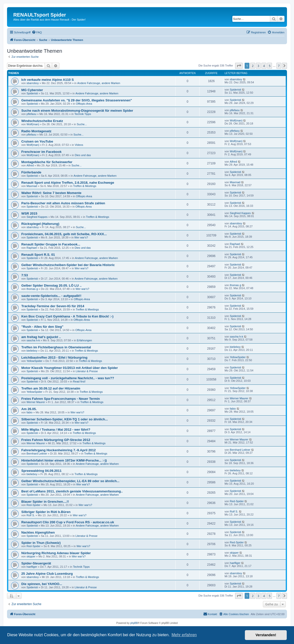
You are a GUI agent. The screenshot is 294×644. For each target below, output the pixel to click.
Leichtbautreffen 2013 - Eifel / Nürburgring (54, 358)
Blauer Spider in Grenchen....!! (45, 502)
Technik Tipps (83, 114)
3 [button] (258, 66)
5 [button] (270, 66)
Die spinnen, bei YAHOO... (42, 584)
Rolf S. (31, 515)
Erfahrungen (84, 340)
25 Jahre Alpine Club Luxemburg (47, 574)
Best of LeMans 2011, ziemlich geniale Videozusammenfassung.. (72, 491)
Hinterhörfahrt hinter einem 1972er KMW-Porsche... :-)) (64, 460)
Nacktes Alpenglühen (38, 532)
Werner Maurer (36, 402)
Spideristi (32, 93)
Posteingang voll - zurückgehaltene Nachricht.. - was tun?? (68, 378)
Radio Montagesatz (36, 131)
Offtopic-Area (84, 104)
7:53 (25, 275)
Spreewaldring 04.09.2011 (41, 471)
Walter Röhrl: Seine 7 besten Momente (51, 193)
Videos (79, 145)
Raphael (32, 248)
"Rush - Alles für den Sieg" (42, 327)
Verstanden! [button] (266, 635)
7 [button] (279, 66)
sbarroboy (33, 83)
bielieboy (32, 351)
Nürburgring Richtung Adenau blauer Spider (56, 553)
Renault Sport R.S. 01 (38, 255)
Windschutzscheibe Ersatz (42, 121)
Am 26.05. (29, 409)
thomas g (32, 289)
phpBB (134, 623)
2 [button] (253, 66)
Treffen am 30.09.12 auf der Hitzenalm (51, 388)
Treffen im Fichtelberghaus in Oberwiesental (56, 347)
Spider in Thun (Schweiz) (41, 543)
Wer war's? (81, 237)
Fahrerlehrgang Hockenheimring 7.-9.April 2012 (59, 450)
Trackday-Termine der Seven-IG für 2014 (53, 306)
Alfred (30, 165)
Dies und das (83, 155)
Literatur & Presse (87, 371)
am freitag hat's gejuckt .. (41, 337)
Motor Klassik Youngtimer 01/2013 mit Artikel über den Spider (70, 368)
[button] (239, 66)
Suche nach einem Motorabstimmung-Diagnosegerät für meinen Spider (77, 111)
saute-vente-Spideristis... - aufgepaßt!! (51, 296)
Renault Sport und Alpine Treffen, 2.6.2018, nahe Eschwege (68, 183)
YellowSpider (34, 361)
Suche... (82, 124)
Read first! (79, 381)
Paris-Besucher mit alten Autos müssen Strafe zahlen (63, 203)
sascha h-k (33, 340)
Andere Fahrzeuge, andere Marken (99, 83)
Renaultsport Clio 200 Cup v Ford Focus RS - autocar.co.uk (68, 522)
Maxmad (32, 186)
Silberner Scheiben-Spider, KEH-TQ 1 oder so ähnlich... (65, 419)
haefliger (32, 567)
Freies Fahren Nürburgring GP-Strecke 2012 (56, 440)
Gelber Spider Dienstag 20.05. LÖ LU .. (51, 285)
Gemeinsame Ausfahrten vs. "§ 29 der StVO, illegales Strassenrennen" (77, 100)
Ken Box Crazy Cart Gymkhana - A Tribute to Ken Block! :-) (67, 316)
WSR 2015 (29, 213)
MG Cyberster (32, 90)
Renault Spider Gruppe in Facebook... (51, 244)
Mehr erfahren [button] (184, 635)
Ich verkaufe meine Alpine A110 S (47, 80)
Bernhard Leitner (37, 454)
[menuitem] (37, 32)
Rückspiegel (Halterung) (40, 224)
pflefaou (31, 114)
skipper (31, 556)
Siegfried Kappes (37, 217)
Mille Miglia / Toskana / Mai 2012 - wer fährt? (56, 430)
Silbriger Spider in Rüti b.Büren (46, 512)
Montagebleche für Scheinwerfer (47, 162)
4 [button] (264, 66)
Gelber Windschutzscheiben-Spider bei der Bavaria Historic (68, 265)
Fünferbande (31, 172)
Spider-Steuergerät (36, 563)
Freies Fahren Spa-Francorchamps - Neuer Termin (61, 399)
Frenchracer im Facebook (41, 152)
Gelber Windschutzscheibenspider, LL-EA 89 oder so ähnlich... (70, 481)
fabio (30, 412)
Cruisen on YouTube (37, 141)
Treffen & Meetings (85, 186)
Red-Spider (34, 505)
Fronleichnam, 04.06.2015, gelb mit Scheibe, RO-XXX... (64, 234)
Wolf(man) (33, 124)
